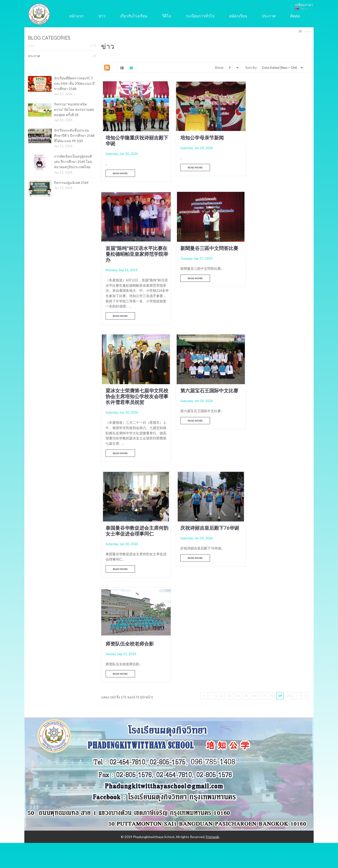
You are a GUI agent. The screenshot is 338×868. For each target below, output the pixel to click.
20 (288, 472)
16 (255, 472)
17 (263, 472)
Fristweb (213, 614)
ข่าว (310, 31)
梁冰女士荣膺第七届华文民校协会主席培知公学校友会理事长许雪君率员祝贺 (206, 281)
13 (229, 472)
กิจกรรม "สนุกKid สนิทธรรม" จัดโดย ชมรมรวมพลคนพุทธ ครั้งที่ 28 (74, 109)
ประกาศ (62, 56)
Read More (121, 171)
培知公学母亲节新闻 (198, 135)
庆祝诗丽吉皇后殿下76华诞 (206, 410)
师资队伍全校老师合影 (272, 410)
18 (271, 472)
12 (221, 472)
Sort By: (251, 67)
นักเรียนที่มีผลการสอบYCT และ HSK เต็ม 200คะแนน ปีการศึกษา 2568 (74, 83)
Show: (220, 67)
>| (305, 472)
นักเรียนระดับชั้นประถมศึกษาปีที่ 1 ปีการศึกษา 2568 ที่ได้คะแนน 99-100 (74, 135)
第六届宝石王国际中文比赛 (277, 275)
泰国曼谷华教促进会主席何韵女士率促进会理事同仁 (135, 412)
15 (246, 472)
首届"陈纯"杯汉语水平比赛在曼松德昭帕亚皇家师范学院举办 (277, 141)
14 (238, 472)
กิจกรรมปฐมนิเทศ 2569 (71, 183)
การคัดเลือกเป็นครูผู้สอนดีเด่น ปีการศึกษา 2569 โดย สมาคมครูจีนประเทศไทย (73, 161)
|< (204, 472)
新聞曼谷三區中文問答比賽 (135, 275)
